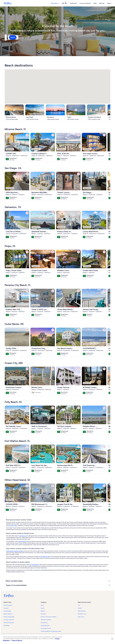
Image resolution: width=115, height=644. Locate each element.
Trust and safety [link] (7, 611)
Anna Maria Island (45, 557)
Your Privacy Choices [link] (46, 628)
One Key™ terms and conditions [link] (48, 617)
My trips (102, 3)
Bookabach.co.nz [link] (82, 614)
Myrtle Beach (22, 541)
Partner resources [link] (8, 614)
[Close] (112, 639)
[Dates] (53, 37)
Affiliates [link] (43, 611)
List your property (85, 3)
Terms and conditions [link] (46, 620)
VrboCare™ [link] (6, 608)
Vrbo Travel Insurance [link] (9, 623)
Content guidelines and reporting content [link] (51, 631)
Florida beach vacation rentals (14, 551)
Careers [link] (43, 608)
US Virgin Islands (34, 565)
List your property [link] (8, 605)
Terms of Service (17, 640)
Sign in (109, 3)
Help (95, 3)
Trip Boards (73, 3)
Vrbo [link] (79, 605)
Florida (11, 525)
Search (106, 37)
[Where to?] (21, 37)
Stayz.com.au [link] (81, 617)
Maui (16, 525)
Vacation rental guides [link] (9, 617)
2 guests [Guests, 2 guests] (77, 38)
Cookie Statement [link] (45, 625)
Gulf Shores (23, 536)
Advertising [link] (6, 625)
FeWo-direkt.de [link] (82, 611)
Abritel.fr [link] (80, 608)
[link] (27, 135)
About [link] (42, 605)
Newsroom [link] (43, 614)
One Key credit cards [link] (9, 620)
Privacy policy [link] (44, 623)
